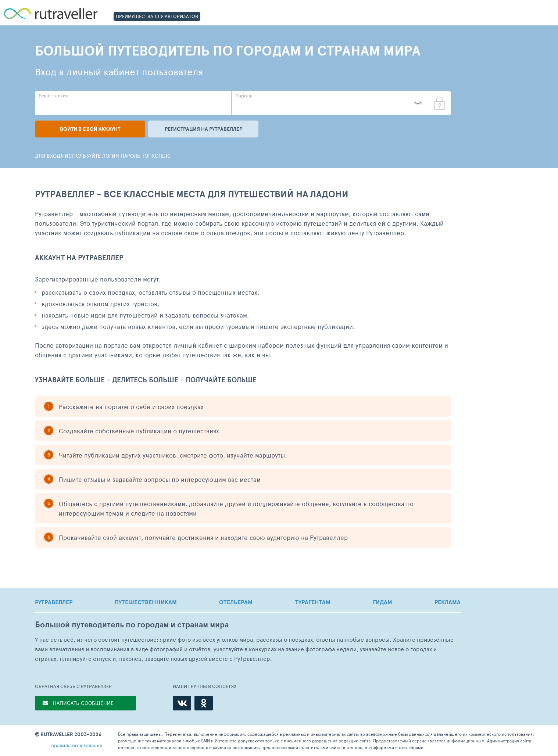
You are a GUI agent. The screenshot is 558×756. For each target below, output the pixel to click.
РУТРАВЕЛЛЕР (54, 602)
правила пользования (77, 745)
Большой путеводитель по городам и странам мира (132, 625)
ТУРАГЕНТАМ (313, 602)
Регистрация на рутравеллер (203, 129)
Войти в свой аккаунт (90, 129)
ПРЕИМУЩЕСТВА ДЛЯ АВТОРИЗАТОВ (157, 16)
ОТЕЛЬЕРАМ (236, 602)
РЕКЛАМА (448, 602)
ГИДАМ (382, 602)
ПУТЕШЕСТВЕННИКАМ (146, 602)
